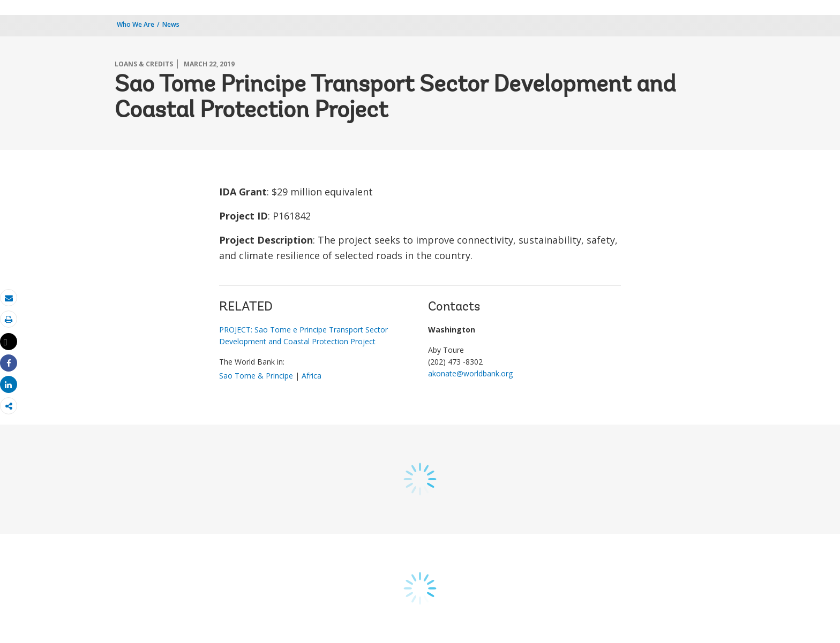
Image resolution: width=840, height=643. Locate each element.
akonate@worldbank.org (470, 373)
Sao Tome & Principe (256, 376)
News (171, 24)
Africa (312, 376)
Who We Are (136, 24)
